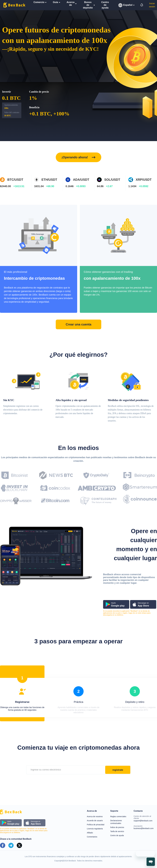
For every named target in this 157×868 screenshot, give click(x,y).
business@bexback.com (144, 828)
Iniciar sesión (152, 5)
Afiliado (90, 833)
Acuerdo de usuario (95, 821)
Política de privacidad (96, 825)
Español (128, 5)
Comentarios (92, 837)
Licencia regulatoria (95, 829)
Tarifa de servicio (117, 831)
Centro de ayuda (117, 835)
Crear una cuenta (78, 324)
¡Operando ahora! (75, 157)
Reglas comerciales (118, 816)
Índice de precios (117, 827)
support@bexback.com (143, 821)
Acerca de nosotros (95, 816)
